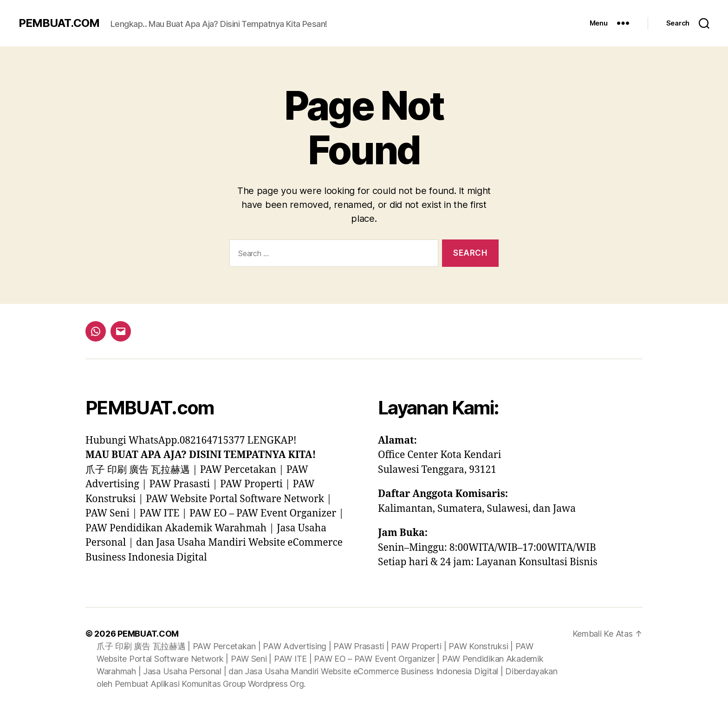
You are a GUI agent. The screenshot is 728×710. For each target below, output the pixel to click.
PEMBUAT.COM (59, 23)
